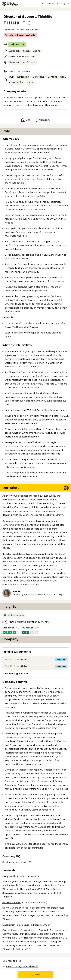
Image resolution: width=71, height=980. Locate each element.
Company (42, 120)
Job (26, 120)
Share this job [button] (12, 961)
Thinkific (45, 17)
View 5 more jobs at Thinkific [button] (20, 966)
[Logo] (10, 4)
